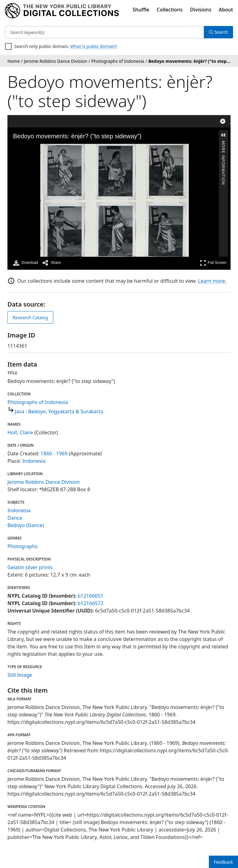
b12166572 (90, 603)
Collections (170, 10)
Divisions (201, 10)
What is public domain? (94, 46)
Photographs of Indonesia (38, 402)
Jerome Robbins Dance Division (44, 482)
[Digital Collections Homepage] (62, 11)
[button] (223, 135)
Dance (15, 518)
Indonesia (34, 461)
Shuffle (141, 10)
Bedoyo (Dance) (26, 525)
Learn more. (212, 281)
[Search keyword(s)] (104, 32)
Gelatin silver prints (30, 567)
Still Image (20, 675)
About (226, 10)
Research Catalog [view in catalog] (30, 318)
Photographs (22, 546)
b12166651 (90, 596)
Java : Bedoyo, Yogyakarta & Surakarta (59, 411)
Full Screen (213, 263)
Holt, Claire (20, 432)
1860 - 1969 (54, 453)
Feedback (223, 862)
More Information (223, 143)
